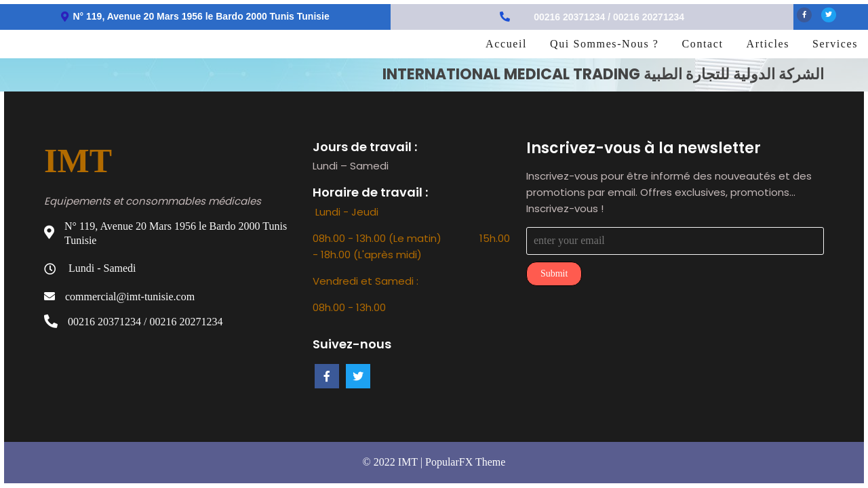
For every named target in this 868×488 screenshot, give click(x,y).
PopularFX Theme (465, 462)
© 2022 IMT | (394, 462)
